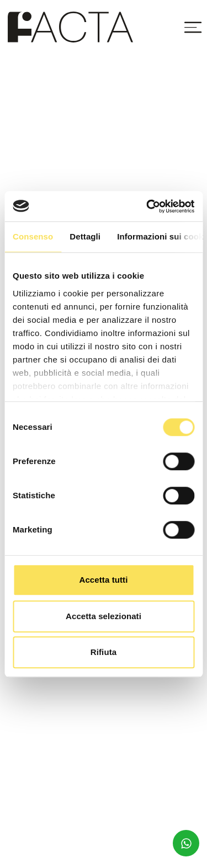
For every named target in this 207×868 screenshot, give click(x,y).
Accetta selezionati (104, 616)
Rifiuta (104, 652)
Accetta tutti (104, 580)
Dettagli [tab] (85, 236)
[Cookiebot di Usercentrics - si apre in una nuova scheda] (147, 206)
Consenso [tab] (33, 236)
